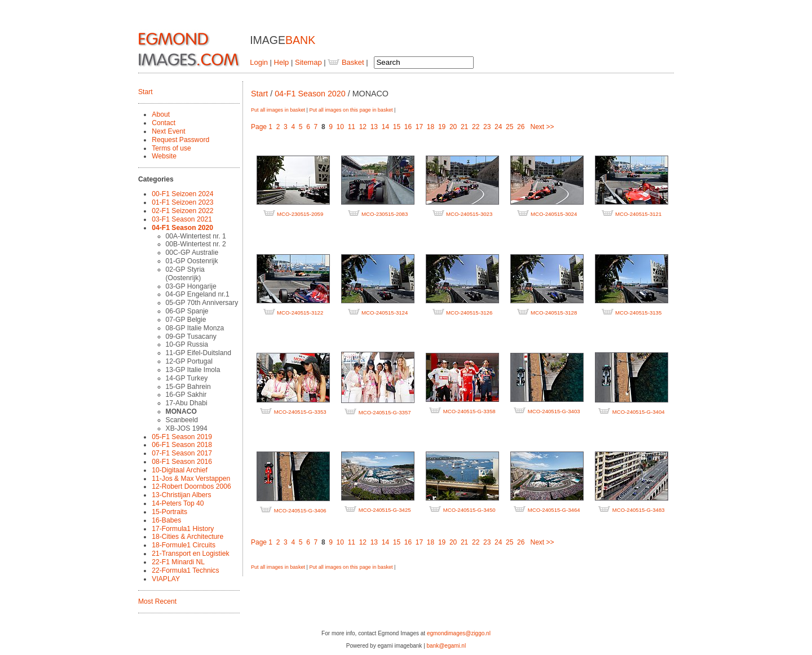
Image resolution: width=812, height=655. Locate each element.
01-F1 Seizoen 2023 (182, 202)
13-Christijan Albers (181, 495)
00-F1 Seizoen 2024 (182, 194)
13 (374, 127)
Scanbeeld (182, 420)
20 (453, 127)
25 (509, 127)
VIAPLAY (166, 579)
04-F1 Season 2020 (182, 228)
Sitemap (308, 62)
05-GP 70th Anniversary (202, 303)
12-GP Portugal (189, 361)
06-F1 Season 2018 (182, 445)
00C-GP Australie (192, 253)
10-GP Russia (187, 344)
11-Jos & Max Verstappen (191, 479)
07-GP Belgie (186, 320)
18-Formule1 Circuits (184, 545)
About (161, 114)
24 (498, 127)
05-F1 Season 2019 (182, 437)
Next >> (542, 127)
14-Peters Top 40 (178, 503)
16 (408, 127)
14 (385, 127)
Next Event (168, 131)
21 (464, 127)
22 (476, 127)
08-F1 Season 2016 (182, 462)
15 (397, 127)
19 (442, 127)
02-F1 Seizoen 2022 (182, 211)
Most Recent (157, 601)
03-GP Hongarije (191, 286)
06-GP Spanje (187, 311)
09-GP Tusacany (191, 337)
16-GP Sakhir (186, 395)
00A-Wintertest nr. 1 (196, 236)
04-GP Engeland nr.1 (198, 294)
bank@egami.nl (447, 646)
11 (352, 127)
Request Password (180, 140)
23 (487, 127)
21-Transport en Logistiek (190, 554)
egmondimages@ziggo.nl (459, 633)
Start (145, 92)
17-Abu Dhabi (187, 403)
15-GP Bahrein (188, 387)
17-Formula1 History (183, 529)
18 (431, 127)
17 (419, 127)
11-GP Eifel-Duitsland (199, 353)
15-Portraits (169, 512)
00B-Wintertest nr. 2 (196, 244)
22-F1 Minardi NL (178, 562)
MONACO (181, 411)
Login (259, 62)
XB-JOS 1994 (187, 428)
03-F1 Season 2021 (182, 219)
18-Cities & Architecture (187, 537)
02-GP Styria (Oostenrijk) (185, 274)
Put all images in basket (278, 110)
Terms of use (171, 148)
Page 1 (262, 127)
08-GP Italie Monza (195, 328)
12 (363, 127)
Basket (346, 62)
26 (521, 127)
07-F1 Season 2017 (182, 453)
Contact (164, 123)
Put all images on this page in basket (351, 110)
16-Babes (166, 520)
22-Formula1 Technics (185, 570)
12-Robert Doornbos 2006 (191, 486)
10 (340, 127)
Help (282, 62)
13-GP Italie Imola (193, 370)
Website (164, 156)
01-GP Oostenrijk (192, 261)
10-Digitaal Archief (180, 470)
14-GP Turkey (187, 378)
